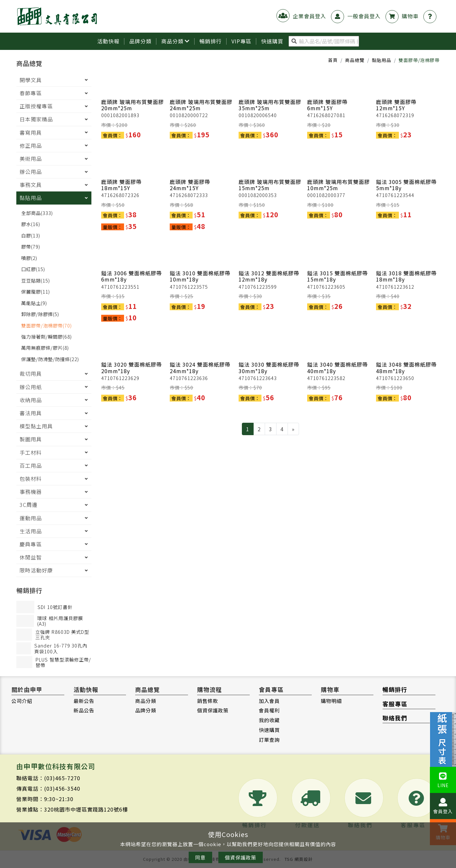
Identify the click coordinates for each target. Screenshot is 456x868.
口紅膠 (33, 269)
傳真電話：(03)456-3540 (48, 789)
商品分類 (175, 41)
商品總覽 (355, 60)
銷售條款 (208, 701)
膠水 (31, 224)
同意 (200, 857)
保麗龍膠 (36, 292)
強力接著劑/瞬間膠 (47, 337)
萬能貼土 (34, 303)
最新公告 (84, 701)
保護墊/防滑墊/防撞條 (50, 359)
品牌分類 (140, 41)
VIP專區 (241, 41)
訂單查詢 (269, 740)
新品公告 (84, 711)
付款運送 (307, 804)
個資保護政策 (213, 711)
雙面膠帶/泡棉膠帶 (47, 326)
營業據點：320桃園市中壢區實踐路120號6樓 (72, 810)
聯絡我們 (395, 718)
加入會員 (269, 701)
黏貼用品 (382, 60)
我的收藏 (269, 720)
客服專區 (395, 704)
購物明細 (331, 701)
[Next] (293, 429)
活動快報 (108, 41)
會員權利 (269, 711)
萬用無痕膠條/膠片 (45, 348)
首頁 (333, 60)
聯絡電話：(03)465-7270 (48, 778)
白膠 (31, 236)
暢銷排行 (211, 41)
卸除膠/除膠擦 (40, 314)
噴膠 (29, 258)
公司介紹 (22, 701)
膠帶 (31, 247)
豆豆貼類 (36, 281)
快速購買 (269, 730)
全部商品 (37, 213)
